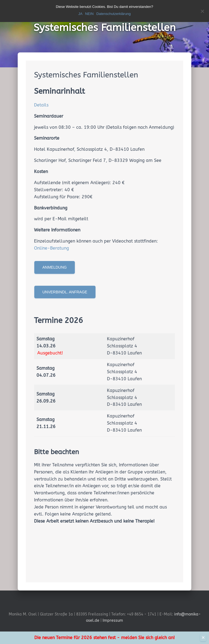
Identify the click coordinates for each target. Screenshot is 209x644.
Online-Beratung (51, 248)
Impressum (113, 621)
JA (80, 14)
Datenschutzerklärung (113, 14)
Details (41, 105)
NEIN (89, 14)
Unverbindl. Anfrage (65, 292)
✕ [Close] (203, 638)
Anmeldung (55, 267)
